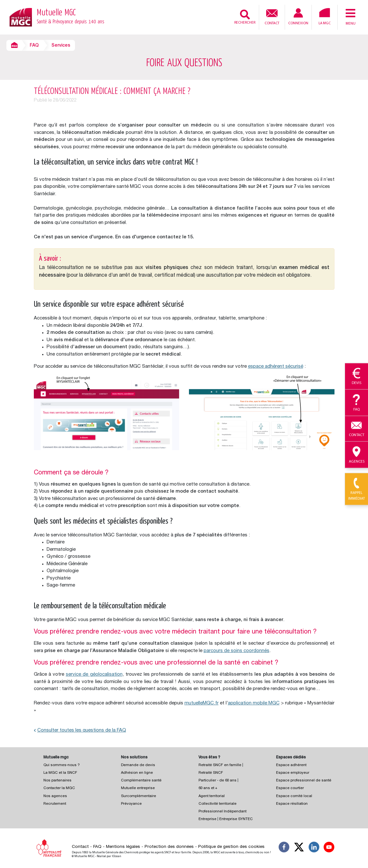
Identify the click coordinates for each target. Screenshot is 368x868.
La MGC (325, 17)
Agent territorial (212, 796)
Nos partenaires (57, 781)
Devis (357, 377)
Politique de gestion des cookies (231, 847)
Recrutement (55, 804)
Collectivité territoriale (218, 804)
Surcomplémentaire (139, 796)
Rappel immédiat (357, 489)
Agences (357, 455)
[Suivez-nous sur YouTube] (329, 848)
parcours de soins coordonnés (237, 651)
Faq (357, 403)
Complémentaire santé (141, 781)
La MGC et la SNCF (60, 773)
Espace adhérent (291, 765)
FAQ (34, 46)
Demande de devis (138, 765)
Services (61, 46)
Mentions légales (123, 847)
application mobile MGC (254, 703)
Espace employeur (293, 773)
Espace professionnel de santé (304, 781)
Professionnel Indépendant (222, 812)
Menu (350, 17)
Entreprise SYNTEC (236, 819)
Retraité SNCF (211, 773)
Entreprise (207, 819)
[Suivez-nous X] (299, 848)
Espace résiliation (292, 804)
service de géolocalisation (94, 675)
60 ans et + (208, 788)
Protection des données (169, 847)
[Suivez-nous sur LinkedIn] (314, 848)
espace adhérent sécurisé (276, 367)
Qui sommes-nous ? (62, 765)
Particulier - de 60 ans (218, 781)
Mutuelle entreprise (138, 788)
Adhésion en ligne (137, 773)
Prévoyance (131, 804)
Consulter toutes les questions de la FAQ (80, 730)
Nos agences (55, 796)
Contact (272, 16)
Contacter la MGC (59, 788)
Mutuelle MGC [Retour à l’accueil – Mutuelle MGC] (71, 17)
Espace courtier (290, 788)
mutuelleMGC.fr (202, 703)
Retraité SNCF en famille (220, 765)
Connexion (298, 17)
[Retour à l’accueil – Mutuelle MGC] (21, 17)
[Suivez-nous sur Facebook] (284, 848)
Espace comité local (294, 796)
